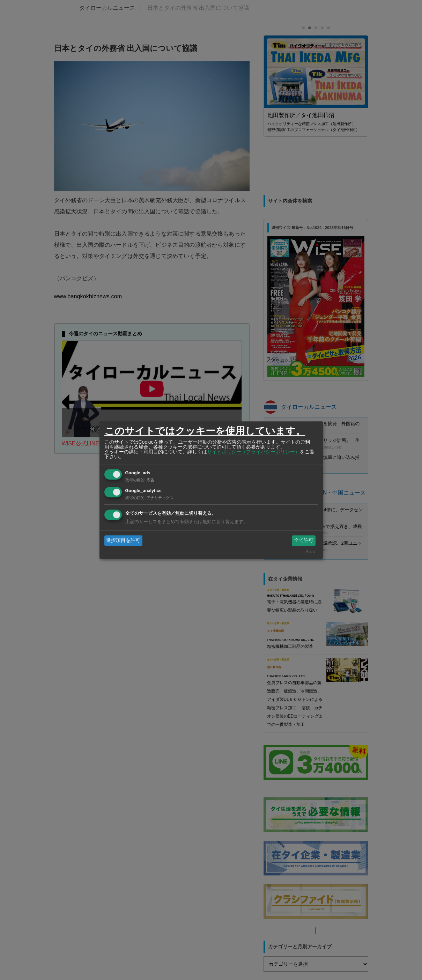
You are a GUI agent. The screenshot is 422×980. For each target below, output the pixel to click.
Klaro (310, 552)
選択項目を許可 (123, 540)
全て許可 (304, 540)
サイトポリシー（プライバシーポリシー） (253, 452)
